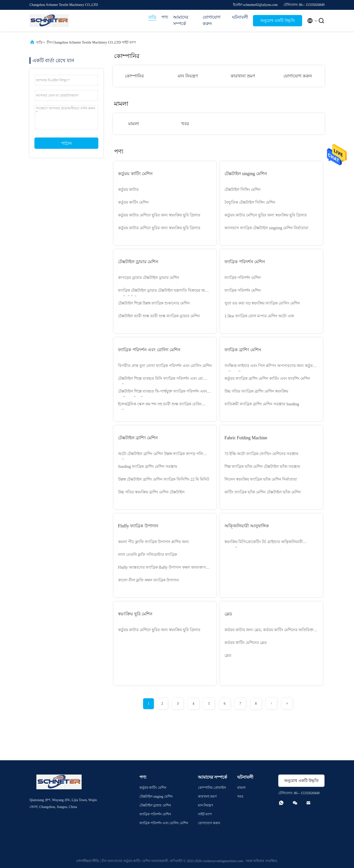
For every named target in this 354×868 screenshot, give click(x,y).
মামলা (134, 124)
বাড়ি (152, 17)
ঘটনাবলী (240, 17)
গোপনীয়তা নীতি (88, 861)
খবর (185, 124)
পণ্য (165, 17)
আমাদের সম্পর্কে (181, 20)
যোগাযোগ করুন (212, 20)
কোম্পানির (134, 76)
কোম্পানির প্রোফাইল (212, 788)
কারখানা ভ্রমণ (243, 76)
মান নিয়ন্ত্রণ (188, 76)
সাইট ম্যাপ (205, 814)
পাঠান (66, 143)
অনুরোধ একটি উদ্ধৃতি (277, 21)
